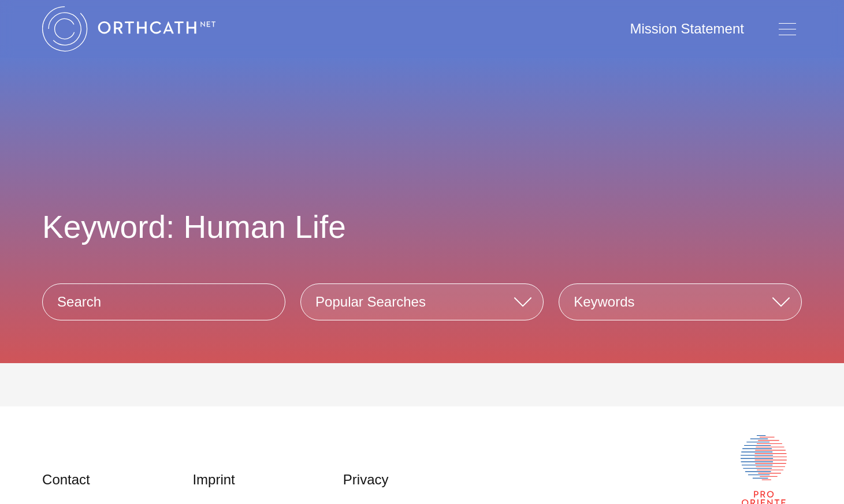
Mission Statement (687, 29)
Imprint (213, 479)
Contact (66, 479)
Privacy (366, 479)
